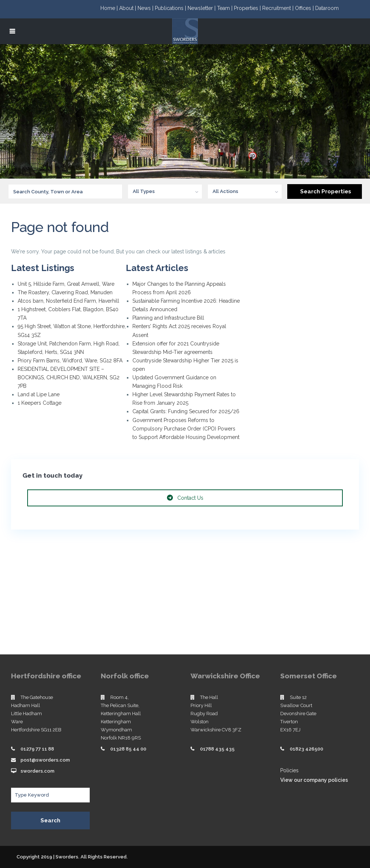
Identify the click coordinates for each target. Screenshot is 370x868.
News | (146, 8)
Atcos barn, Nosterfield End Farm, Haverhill (68, 301)
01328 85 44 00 (128, 749)
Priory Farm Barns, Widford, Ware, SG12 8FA (70, 361)
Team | (225, 8)
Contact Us (185, 498)
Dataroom (327, 8)
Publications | (171, 8)
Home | (110, 8)
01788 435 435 (217, 749)
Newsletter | (202, 8)
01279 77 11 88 (37, 749)
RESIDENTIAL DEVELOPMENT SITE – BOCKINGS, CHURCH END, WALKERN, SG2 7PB (69, 377)
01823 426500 (307, 749)
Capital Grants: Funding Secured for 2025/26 (186, 411)
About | (128, 8)
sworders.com (38, 771)
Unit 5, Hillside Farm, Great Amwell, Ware (66, 284)
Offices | (305, 8)
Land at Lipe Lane (39, 394)
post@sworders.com (45, 760)
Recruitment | (279, 8)
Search (50, 820)
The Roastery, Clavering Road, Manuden (65, 292)
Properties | (248, 8)
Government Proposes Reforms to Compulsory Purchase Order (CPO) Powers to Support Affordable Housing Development (186, 429)
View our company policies (314, 780)
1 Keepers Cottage (40, 403)
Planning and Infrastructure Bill (168, 318)
